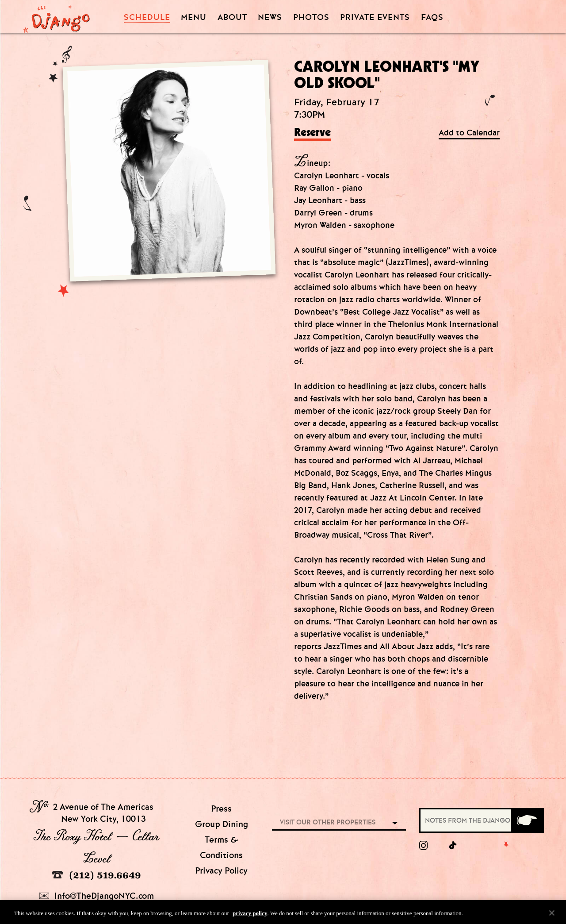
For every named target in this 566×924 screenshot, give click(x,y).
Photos (311, 17)
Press (221, 809)
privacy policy (250, 914)
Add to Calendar (469, 133)
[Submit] (527, 820)
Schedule (147, 17)
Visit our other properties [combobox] (328, 822)
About (232, 17)
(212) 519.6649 (96, 875)
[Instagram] (423, 846)
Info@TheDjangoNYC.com (97, 896)
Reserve (312, 133)
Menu (194, 17)
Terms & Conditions (221, 847)
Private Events (375, 18)
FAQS (432, 17)
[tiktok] (453, 846)
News (270, 17)
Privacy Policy (221, 871)
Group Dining (222, 824)
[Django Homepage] (56, 16)
